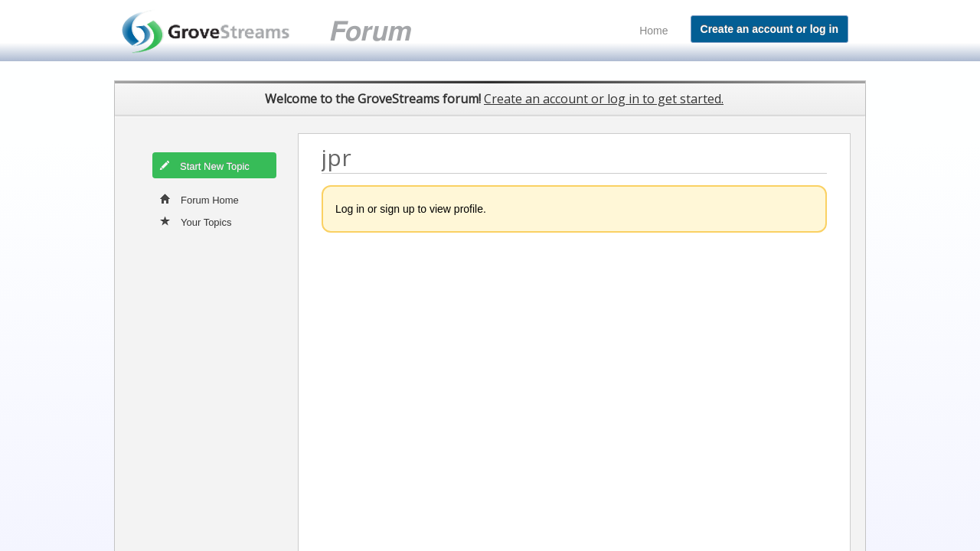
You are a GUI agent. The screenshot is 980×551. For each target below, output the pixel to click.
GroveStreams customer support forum (284, 31)
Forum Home (199, 199)
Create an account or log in (769, 29)
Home (653, 31)
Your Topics (196, 221)
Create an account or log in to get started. (604, 99)
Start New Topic (204, 165)
